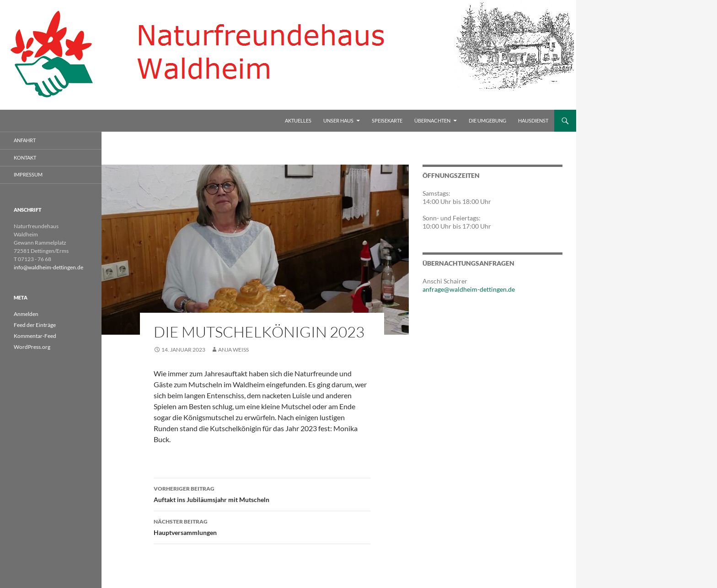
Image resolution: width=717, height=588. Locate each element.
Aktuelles (298, 120)
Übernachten (432, 120)
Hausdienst (533, 120)
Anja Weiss (233, 350)
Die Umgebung (487, 120)
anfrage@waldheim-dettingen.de (469, 289)
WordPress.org (32, 347)
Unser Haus (338, 120)
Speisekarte (387, 120)
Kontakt (25, 158)
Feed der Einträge (35, 325)
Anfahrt (25, 140)
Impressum (28, 174)
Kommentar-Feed (35, 336)
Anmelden (26, 314)
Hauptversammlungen (262, 526)
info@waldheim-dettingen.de (48, 267)
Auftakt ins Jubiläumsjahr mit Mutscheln (262, 493)
